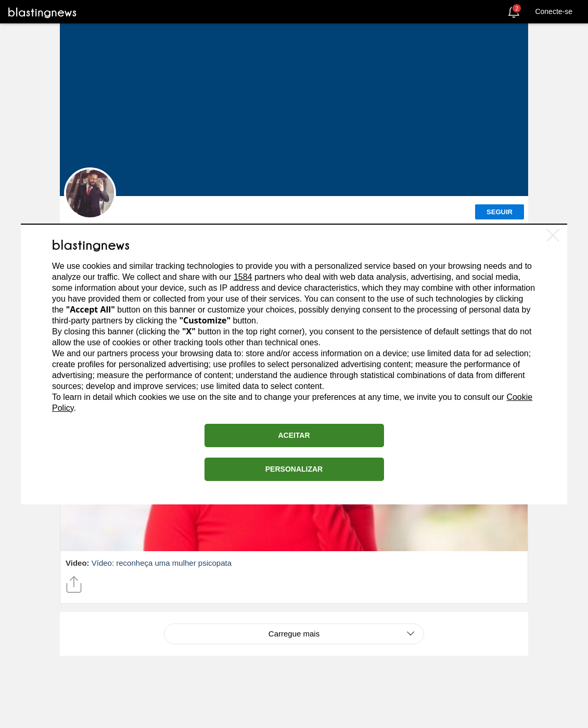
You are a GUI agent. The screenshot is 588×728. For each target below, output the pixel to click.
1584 (243, 277)
